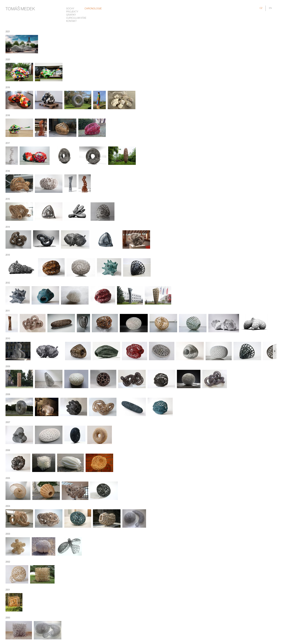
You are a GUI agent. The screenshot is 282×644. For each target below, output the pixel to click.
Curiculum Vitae (76, 18)
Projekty (72, 12)
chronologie (93, 9)
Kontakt (71, 21)
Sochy (70, 9)
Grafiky (71, 15)
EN (270, 8)
